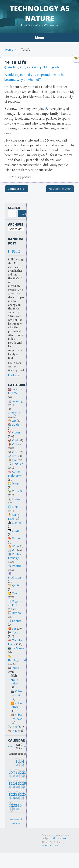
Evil (15, 460)
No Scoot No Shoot (60, 189)
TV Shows (18, 648)
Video (16, 668)
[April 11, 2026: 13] (23, 774)
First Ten (18, 464)
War (15, 727)
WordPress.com (50, 846)
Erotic (16, 456)
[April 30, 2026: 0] (18, 807)
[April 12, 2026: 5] (9, 785)
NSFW (16, 546)
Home (9, 50)
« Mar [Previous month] (11, 747)
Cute (15, 452)
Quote (16, 586)
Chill (45, 67)
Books (16, 425)
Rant (15, 593)
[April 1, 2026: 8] (16, 763)
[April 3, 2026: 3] (20, 763)
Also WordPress (61, 839)
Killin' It (58, 67)
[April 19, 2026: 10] (9, 796)
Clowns (17, 433)
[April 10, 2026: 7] (20, 774)
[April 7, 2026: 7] (14, 774)
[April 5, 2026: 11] (9, 774)
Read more (14, 375)
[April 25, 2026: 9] (23, 796)
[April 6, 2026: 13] (11, 774)
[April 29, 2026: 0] (16, 807)
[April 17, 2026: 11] (20, 785)
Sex (14, 629)
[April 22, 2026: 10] (16, 796)
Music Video (14, 682)
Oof (14, 550)
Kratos (16, 499)
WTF (15, 731)
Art (14, 421)
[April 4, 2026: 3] (23, 763)
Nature (16, 538)
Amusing (17, 401)
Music (16, 531)
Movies (17, 523)
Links (15, 507)
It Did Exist (16, 252)
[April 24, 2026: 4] (20, 796)
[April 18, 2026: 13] (23, 785)
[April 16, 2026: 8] (18, 785)
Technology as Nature (40, 13)
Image (16, 484)
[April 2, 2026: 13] (18, 763)
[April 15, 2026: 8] (16, 785)
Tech (15, 633)
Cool (15, 441)
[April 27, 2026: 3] (11, 807)
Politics (17, 566)
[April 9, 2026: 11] (18, 774)
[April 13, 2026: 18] (11, 785)
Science (17, 621)
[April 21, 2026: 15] (14, 796)
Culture (17, 444)
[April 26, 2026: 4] (9, 807)
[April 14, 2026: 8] (14, 785)
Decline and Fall (17, 189)
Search (14, 208)
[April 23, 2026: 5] (18, 796)
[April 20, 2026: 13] (11, 796)
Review (17, 613)
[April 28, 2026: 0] (14, 807)
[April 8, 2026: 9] (16, 774)
